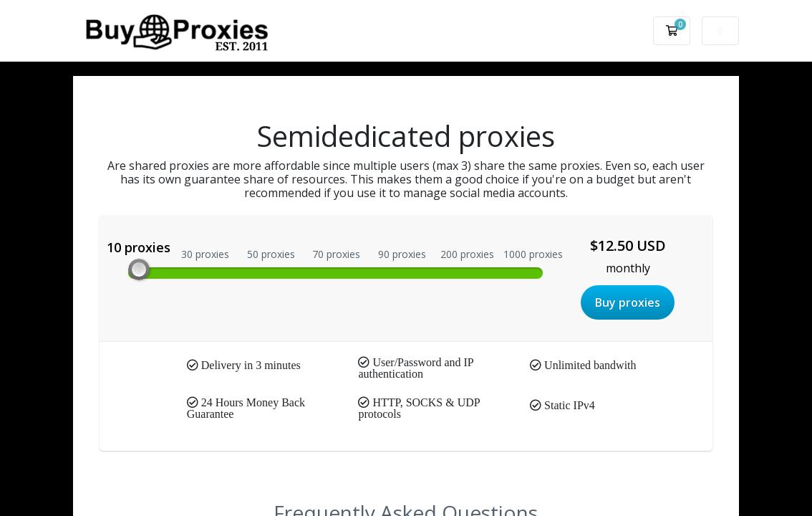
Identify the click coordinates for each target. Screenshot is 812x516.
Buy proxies (628, 302)
